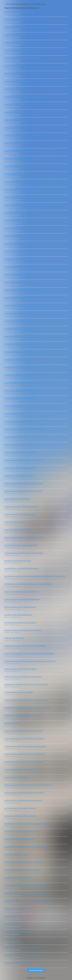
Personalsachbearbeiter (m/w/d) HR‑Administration (21, 151)
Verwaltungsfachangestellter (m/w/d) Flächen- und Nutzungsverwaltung (28, 267)
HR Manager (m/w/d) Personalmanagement (19, 476)
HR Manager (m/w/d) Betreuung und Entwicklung (20, 623)
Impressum (29, 978)
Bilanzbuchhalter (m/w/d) (13, 723)
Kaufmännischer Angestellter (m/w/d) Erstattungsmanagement (25, 375)
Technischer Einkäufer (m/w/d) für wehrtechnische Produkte (24, 553)
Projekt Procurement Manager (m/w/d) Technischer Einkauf (24, 483)
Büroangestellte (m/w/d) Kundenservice (17, 499)
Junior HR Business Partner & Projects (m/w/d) (20, 770)
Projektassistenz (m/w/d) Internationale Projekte (20, 398)
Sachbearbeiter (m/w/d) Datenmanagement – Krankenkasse (24, 862)
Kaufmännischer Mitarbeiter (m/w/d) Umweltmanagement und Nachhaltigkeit (29, 654)
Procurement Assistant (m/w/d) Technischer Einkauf (21, 228)
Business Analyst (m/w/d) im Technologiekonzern (20, 607)
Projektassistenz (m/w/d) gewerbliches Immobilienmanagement (25, 646)
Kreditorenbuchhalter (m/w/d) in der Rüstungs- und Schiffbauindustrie (27, 893)
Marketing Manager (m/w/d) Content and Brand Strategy (23, 290)
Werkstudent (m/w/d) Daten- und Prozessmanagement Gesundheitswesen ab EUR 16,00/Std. (35, 576)
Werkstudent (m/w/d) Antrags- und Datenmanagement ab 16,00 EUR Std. (28, 824)
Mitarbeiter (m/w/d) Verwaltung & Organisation (19, 12)
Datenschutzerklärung (40, 978)
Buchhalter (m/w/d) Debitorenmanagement (18, 306)
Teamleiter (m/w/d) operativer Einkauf (17, 855)
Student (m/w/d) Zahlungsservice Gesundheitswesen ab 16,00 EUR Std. (28, 785)
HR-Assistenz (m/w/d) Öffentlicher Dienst (18, 128)
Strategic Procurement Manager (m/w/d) (18, 445)
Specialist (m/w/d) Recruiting (14, 174)
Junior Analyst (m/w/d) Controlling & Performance (21, 383)
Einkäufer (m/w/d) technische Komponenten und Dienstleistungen (26, 700)
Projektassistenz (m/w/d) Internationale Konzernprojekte (23, 715)
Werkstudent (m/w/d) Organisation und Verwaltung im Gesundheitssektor (28, 584)
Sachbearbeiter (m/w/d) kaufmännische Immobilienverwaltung (25, 955)
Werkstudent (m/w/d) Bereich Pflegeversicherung (20, 816)
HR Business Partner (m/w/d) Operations (18, 313)
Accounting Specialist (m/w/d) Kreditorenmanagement (22, 244)
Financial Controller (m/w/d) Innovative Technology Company (24, 793)
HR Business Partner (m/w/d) (14, 414)
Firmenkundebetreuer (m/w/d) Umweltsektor (19, 692)
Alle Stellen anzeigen (36, 970)
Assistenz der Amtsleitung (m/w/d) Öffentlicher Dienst (22, 251)
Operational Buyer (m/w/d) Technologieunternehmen (21, 507)
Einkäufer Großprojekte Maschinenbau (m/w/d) (20, 839)
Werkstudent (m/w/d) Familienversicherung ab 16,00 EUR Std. (25, 120)
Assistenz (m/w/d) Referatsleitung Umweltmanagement (22, 182)
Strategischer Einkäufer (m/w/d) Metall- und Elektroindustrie (24, 105)
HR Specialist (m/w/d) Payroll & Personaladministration (22, 58)
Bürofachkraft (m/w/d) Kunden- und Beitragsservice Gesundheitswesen (28, 708)
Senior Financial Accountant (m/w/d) (16, 275)
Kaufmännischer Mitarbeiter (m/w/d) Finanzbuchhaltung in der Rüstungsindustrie (31, 298)
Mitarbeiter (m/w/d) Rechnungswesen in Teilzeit (20, 236)
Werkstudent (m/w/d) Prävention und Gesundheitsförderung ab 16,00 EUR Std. (30, 661)
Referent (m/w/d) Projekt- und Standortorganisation (21, 545)
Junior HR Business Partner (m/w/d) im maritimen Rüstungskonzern (27, 886)
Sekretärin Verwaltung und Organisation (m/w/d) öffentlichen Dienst (26, 135)
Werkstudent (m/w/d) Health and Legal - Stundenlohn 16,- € (24, 947)
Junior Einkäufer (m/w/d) (12, 940)
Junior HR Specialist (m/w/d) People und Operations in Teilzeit (25, 35)
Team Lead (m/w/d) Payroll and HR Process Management (23, 731)
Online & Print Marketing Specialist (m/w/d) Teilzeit (21, 592)
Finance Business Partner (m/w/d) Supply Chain (20, 50)
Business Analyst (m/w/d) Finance (15, 437)
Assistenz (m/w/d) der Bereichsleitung (17, 777)
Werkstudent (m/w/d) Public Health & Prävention (20, 808)
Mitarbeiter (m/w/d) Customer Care (16, 166)
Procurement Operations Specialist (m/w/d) (18, 963)
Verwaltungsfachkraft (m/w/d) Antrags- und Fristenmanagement (25, 97)
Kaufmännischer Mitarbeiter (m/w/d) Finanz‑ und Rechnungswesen (26, 684)
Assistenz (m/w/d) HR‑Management (16, 81)
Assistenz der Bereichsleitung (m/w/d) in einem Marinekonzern (25, 754)
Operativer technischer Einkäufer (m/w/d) (18, 878)
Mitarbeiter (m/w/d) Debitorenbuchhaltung (18, 909)
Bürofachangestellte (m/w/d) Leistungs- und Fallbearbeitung (24, 337)
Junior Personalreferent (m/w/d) (15, 522)
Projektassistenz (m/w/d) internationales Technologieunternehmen (26, 344)
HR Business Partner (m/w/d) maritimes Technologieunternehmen (26, 27)
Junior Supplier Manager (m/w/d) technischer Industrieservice (24, 739)
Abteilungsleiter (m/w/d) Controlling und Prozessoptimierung (24, 352)
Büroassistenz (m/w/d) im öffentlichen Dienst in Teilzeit (22, 870)
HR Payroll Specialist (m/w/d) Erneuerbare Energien (21, 831)
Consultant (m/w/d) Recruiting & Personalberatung (21, 43)
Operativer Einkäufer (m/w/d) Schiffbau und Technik (21, 197)
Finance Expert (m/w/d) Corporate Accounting (19, 468)
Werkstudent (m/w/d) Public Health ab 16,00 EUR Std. (22, 112)
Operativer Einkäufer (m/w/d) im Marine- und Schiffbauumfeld (24, 429)
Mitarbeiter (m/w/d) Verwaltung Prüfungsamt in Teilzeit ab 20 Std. (26, 367)
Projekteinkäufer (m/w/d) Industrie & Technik (19, 422)
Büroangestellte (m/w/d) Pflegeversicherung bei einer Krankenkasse (27, 847)
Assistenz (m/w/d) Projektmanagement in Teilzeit (20, 514)
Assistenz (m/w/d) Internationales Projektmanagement (22, 599)
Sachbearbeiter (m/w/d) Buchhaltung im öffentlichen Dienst (24, 74)
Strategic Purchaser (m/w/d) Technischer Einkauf (20, 669)
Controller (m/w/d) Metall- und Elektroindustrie (19, 221)
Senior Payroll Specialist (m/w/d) (15, 282)
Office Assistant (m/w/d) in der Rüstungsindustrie (20, 453)
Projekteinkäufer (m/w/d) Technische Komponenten (21, 19)
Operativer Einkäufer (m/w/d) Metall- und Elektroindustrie (23, 630)
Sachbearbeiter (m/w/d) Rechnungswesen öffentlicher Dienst (24, 762)
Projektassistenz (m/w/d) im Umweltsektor (18, 932)
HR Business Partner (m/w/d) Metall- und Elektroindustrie (23, 677)
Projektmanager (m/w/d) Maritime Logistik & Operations (23, 391)
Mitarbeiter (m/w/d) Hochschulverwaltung (18, 143)
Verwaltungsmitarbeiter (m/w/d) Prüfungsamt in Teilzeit (22, 329)
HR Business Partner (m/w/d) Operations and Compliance (23, 800)
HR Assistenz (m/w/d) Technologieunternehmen (20, 360)
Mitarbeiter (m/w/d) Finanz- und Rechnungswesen (21, 159)
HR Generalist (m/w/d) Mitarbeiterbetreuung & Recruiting (23, 491)
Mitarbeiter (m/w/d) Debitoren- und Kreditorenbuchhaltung (23, 538)
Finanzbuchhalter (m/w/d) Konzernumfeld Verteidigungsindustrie (25, 746)
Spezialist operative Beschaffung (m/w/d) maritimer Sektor (23, 460)
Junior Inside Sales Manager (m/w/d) (16, 530)
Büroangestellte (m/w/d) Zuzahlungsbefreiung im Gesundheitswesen (27, 205)
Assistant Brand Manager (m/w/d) (15, 66)
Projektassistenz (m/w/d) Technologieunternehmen (21, 190)
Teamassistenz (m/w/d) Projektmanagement (19, 89)
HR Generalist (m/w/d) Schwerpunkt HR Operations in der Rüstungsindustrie (29, 901)
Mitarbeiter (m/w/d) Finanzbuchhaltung (17, 916)
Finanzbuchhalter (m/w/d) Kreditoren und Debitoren (21, 321)
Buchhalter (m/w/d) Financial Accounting (18, 561)
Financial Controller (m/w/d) (13, 406)
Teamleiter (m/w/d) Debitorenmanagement (18, 615)
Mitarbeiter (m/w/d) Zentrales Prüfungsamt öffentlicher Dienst (24, 213)
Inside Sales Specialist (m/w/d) (14, 638)
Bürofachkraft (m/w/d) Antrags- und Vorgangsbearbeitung (23, 259)
